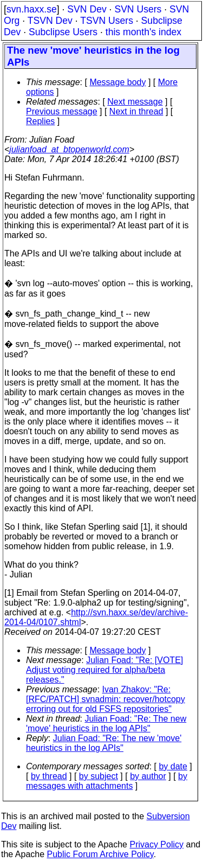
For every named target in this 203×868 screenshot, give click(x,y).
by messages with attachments (107, 781)
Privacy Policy (156, 844)
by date (173, 766)
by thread (49, 776)
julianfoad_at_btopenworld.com (69, 149)
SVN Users (138, 9)
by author (148, 776)
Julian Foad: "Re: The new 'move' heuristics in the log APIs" (106, 724)
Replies (40, 121)
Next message (135, 102)
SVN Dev (87, 9)
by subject (99, 776)
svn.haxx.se (32, 9)
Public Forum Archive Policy (100, 854)
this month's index (143, 32)
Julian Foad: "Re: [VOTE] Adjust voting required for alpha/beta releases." (104, 670)
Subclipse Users (63, 32)
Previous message (62, 111)
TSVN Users (107, 21)
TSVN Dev (50, 21)
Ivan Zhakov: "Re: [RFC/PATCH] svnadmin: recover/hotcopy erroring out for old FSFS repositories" (106, 699)
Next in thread (136, 111)
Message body (117, 82)
